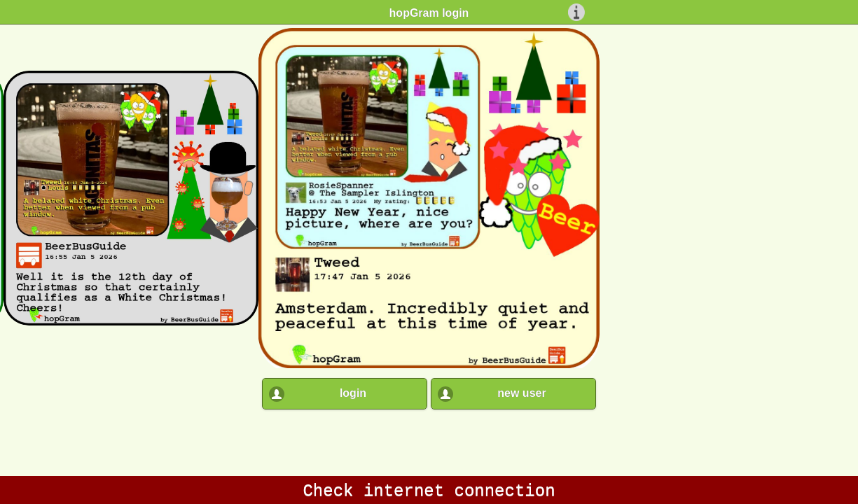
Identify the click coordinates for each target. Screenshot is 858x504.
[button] (345, 388)
